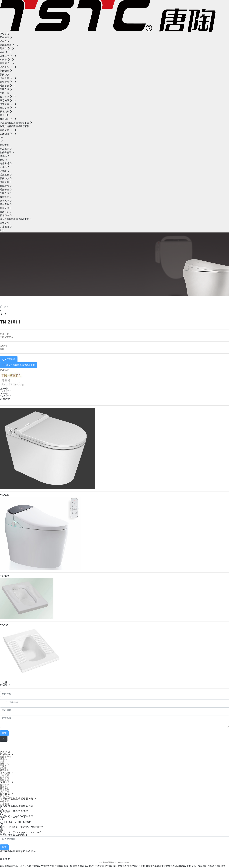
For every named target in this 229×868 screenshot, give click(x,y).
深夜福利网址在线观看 (116, 866)
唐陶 (2, 349)
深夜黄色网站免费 (217, 866)
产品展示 (13, 300)
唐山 (128, 862)
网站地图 (4, 866)
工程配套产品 (7, 337)
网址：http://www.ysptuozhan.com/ (20, 832)
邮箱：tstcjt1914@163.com (16, 822)
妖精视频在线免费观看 (43, 866)
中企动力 (122, 862)
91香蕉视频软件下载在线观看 (160, 866)
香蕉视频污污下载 (136, 866)
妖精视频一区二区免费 (20, 866)
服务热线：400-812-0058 (14, 811)
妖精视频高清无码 (63, 866)
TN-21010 (6, 396)
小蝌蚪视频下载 (183, 866)
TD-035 (4, 682)
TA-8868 (5, 576)
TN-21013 (6, 391)
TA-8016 (5, 495)
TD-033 (4, 625)
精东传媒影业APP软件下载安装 (88, 866)
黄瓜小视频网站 (199, 866)
